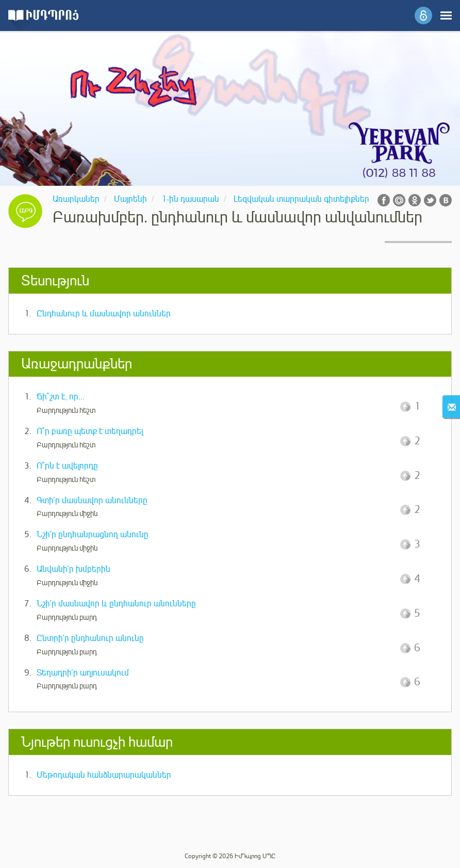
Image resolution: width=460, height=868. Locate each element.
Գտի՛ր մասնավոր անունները (92, 501)
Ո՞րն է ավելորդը (67, 466)
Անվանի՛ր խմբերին (73, 569)
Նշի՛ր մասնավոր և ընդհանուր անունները (116, 604)
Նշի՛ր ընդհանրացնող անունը (93, 535)
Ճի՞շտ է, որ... (61, 397)
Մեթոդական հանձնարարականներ (104, 775)
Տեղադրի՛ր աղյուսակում (83, 673)
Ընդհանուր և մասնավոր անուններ (104, 314)
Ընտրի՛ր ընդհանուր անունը (90, 638)
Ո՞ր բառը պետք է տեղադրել (90, 431)
